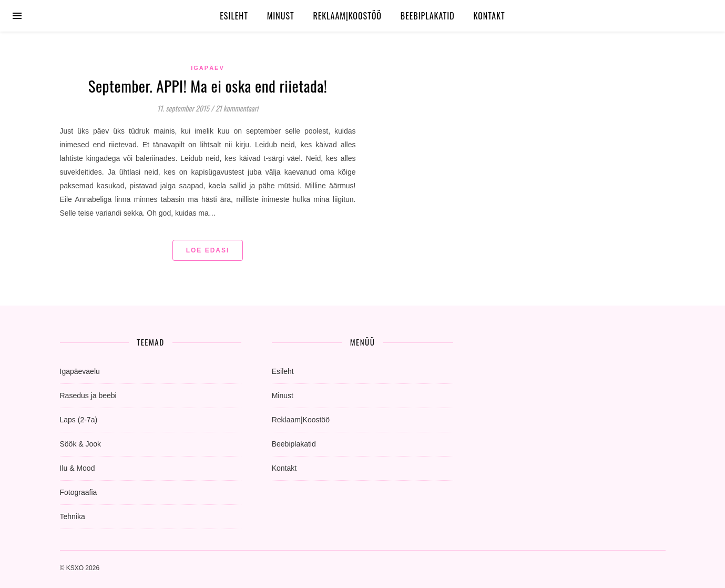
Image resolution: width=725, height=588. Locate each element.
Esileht (234, 16)
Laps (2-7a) (79, 420)
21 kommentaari (237, 108)
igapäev (208, 68)
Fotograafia (79, 492)
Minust (281, 16)
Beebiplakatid (428, 16)
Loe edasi (208, 250)
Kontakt (489, 16)
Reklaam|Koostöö (347, 16)
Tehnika (73, 516)
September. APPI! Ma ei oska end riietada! (208, 85)
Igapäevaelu (80, 371)
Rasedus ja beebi (88, 396)
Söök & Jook (81, 444)
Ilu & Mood (78, 468)
